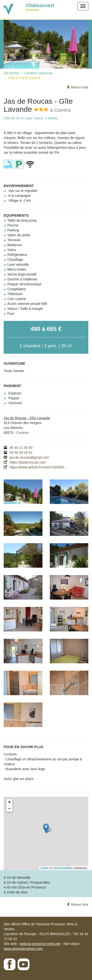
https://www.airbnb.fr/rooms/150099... (38, 467)
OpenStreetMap (63, 868)
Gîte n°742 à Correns (24, 78)
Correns (22, 433)
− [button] (9, 809)
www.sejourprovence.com (23, 949)
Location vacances (39, 73)
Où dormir (11, 73)
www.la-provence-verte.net (40, 944)
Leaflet (44, 868)
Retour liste (77, 87)
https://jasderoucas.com (28, 462)
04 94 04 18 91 (21, 452)
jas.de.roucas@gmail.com (29, 457)
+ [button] (9, 802)
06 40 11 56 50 (21, 448)
